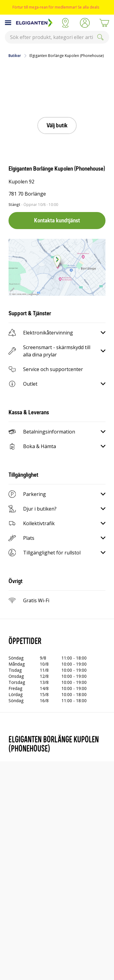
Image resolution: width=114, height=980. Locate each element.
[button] (85, 23)
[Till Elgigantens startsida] (36, 23)
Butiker (15, 56)
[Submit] (100, 37)
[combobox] (57, 37)
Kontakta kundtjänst (57, 220)
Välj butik (57, 125)
